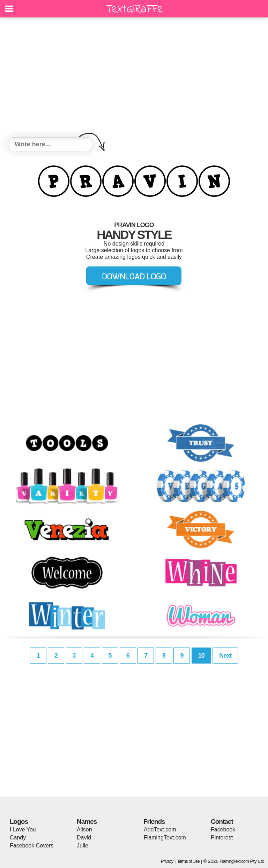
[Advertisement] (134, 78)
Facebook (223, 830)
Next (225, 656)
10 (201, 656)
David (84, 838)
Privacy (167, 861)
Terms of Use (188, 861)
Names (87, 821)
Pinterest (222, 838)
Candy (18, 838)
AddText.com (160, 830)
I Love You (23, 830)
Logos (19, 821)
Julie (83, 846)
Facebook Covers (32, 846)
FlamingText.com (165, 838)
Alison (84, 830)
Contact (222, 821)
